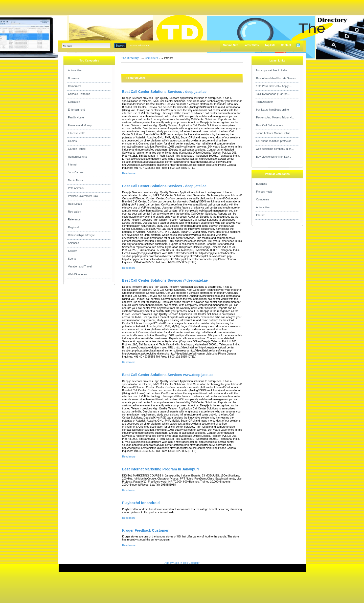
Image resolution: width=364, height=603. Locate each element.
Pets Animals (76, 188)
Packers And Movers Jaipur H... (275, 117)
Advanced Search (140, 46)
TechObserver (264, 102)
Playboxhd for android (141, 503)
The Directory (130, 58)
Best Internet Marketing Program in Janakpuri (160, 469)
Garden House (77, 149)
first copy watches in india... (272, 70)
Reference (74, 219)
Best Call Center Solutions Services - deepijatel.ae (164, 186)
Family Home (76, 117)
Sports (72, 259)
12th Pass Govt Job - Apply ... (274, 86)
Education (74, 102)
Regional (73, 227)
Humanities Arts (77, 157)
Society (72, 251)
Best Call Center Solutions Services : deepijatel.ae (164, 92)
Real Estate (75, 204)
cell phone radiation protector (273, 141)
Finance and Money (80, 125)
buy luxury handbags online (272, 110)
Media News (75, 180)
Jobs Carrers (76, 172)
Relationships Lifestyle (81, 235)
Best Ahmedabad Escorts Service (276, 78)
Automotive (75, 70)
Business (73, 78)
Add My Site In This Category (182, 563)
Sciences (73, 243)
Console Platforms (79, 94)
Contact (286, 45)
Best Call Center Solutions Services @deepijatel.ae (165, 280)
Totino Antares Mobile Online (273, 133)
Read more (129, 173)
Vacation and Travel (80, 266)
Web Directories (78, 274)
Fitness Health (77, 133)
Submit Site (231, 45)
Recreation (75, 212)
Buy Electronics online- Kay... (274, 157)
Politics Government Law (83, 196)
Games (72, 141)
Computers (75, 86)
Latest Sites (251, 45)
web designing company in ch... (275, 149)
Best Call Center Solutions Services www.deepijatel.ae (168, 375)
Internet (73, 164)
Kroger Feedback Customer (145, 530)
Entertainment (76, 110)
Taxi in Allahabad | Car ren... (273, 94)
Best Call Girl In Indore (270, 125)
